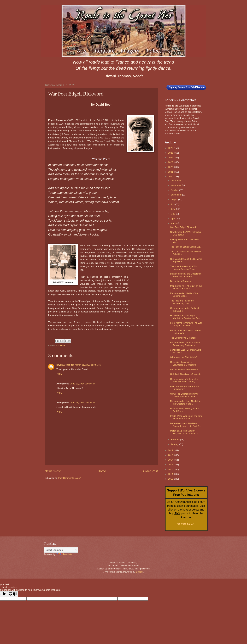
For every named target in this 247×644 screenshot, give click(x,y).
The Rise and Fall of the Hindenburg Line (182, 302)
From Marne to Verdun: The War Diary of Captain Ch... (186, 324)
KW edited (61, 345)
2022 (171, 167)
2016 (171, 465)
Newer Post (53, 471)
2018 (171, 455)
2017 (171, 460)
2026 (171, 148)
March (174, 223)
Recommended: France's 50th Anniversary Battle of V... (185, 344)
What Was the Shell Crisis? (184, 357)
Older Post (151, 471)
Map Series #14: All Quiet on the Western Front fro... (186, 287)
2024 (171, 158)
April (173, 219)
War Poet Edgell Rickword (183, 227)
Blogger (139, 572)
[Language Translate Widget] (61, 550)
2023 (171, 162)
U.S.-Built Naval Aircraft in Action (186, 374)
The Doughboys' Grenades (183, 338)
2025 (171, 153)
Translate (64, 554)
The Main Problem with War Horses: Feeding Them (184, 268)
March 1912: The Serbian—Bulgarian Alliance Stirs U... (185, 432)
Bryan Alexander (65, 365)
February (175, 439)
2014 (171, 474)
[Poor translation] (13, 594)
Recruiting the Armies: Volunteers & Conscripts (183, 363)
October (175, 190)
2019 (171, 450)
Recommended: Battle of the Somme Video (184, 295)
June (173, 209)
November (176, 185)
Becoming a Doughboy (181, 281)
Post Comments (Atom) (70, 478)
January (175, 444)
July (173, 204)
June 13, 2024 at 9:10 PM (83, 403)
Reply (59, 374)
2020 (171, 177)
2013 (171, 479)
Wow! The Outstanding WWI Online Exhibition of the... (184, 395)
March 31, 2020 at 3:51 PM (88, 365)
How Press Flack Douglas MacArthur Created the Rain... (186, 317)
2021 (171, 172)
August (174, 200)
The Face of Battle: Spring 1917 (186, 247)
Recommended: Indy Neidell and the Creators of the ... (186, 402)
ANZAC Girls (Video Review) (184, 369)
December (176, 180)
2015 (171, 469)
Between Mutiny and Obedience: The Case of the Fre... (186, 275)
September (176, 195)
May (173, 214)
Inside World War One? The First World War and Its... (186, 417)
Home (102, 471)
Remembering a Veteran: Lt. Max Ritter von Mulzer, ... (184, 380)
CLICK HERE (186, 524)
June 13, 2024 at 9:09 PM (83, 384)
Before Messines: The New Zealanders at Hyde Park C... (186, 425)
